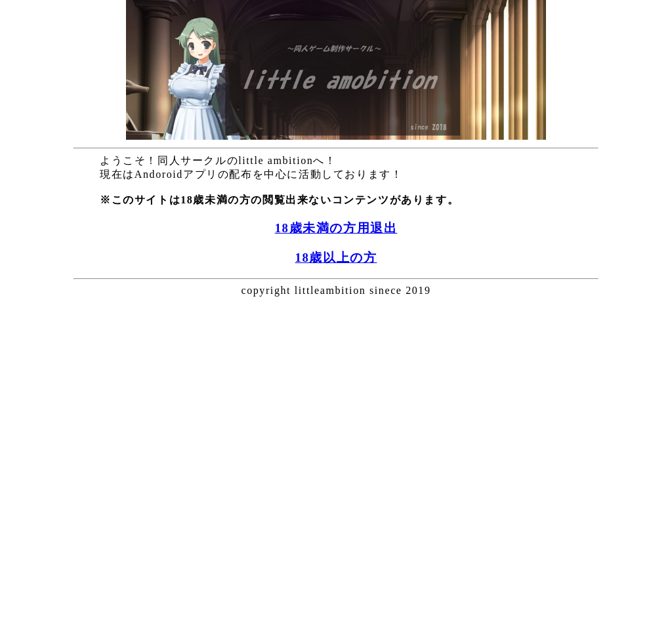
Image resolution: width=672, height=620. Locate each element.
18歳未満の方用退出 (336, 228)
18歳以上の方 (336, 258)
